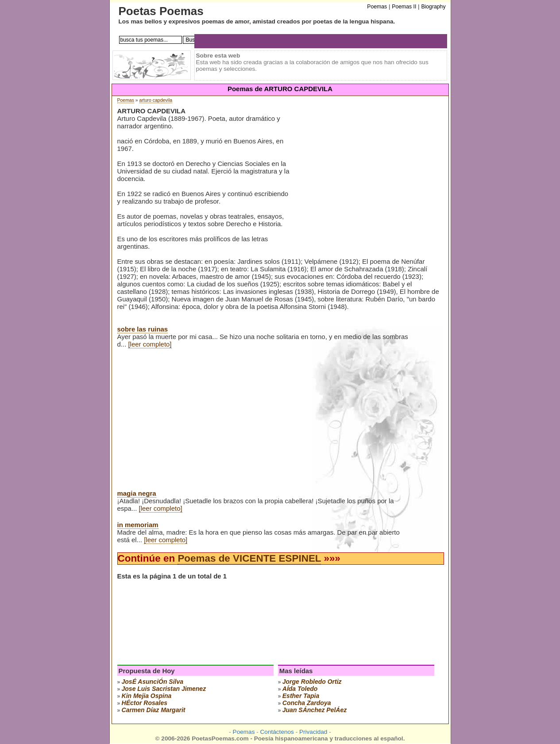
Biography (433, 7)
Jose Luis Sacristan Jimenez (164, 689)
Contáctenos (277, 732)
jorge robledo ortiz (312, 682)
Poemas (126, 100)
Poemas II (404, 7)
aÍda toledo (300, 689)
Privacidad (313, 732)
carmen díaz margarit (154, 710)
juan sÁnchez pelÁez (315, 710)
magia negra (137, 493)
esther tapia (301, 696)
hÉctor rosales (145, 703)
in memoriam (138, 525)
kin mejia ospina (147, 696)
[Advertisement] (367, 177)
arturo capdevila (156, 100)
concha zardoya (307, 703)
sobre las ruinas (143, 329)
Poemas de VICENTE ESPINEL (249, 558)
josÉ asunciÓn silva (153, 682)
